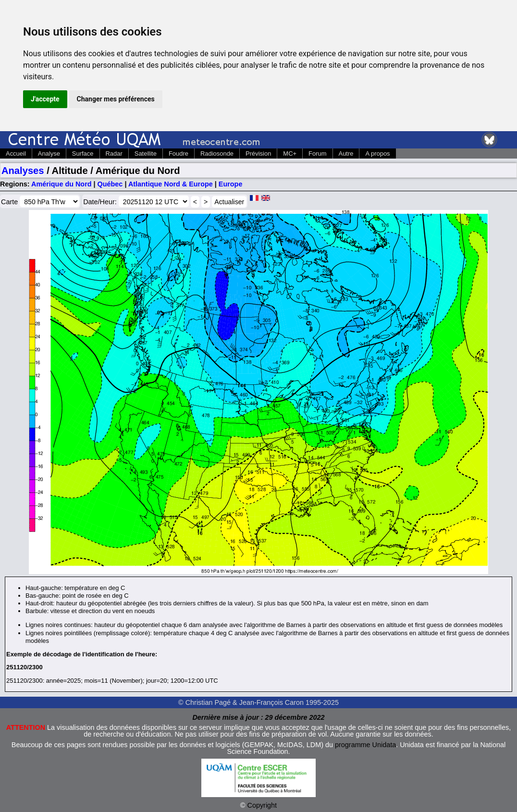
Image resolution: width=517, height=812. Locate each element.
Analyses (23, 171)
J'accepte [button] (45, 99)
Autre (346, 154)
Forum (317, 154)
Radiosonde (217, 154)
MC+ (290, 154)
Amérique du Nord (62, 184)
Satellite (146, 154)
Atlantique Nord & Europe (171, 184)
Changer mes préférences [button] (116, 99)
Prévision (258, 154)
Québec (110, 184)
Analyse (49, 154)
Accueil (16, 154)
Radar (114, 154)
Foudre (178, 154)
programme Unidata (365, 745)
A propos (377, 154)
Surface (83, 154)
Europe (231, 184)
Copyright (262, 805)
